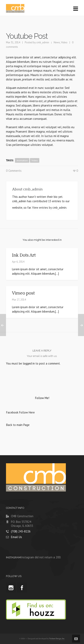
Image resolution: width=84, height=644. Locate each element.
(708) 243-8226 (21, 531)
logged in (29, 363)
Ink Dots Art (24, 255)
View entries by (50, 208)
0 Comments (14, 171)
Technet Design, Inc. (57, 639)
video (35, 160)
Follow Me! (42, 398)
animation (22, 160)
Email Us (16, 537)
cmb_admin (43, 42)
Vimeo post (23, 293)
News (57, 42)
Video (64, 42)
